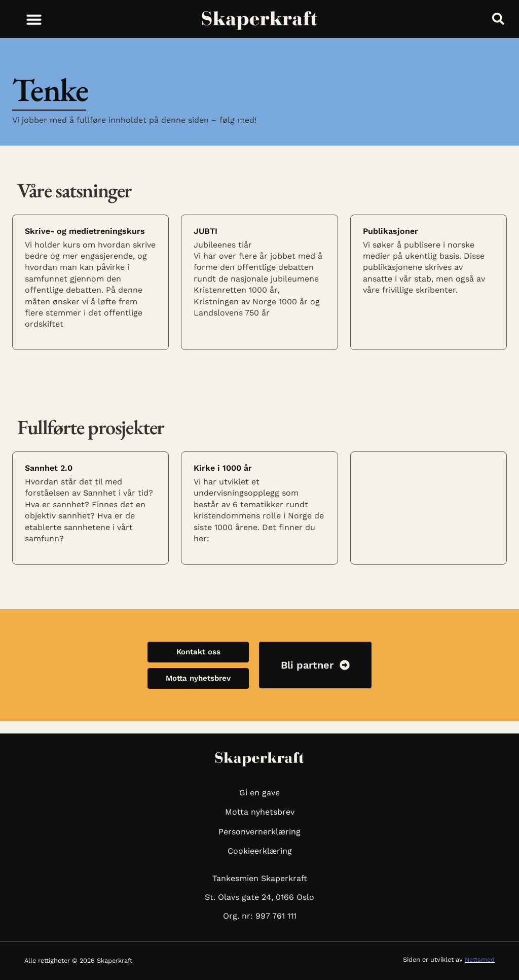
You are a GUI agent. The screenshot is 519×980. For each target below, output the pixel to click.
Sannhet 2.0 (49, 468)
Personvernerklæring (259, 832)
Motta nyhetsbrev (260, 812)
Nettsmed (480, 959)
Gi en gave (259, 793)
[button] (34, 19)
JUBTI (206, 231)
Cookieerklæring (260, 851)
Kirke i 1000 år (223, 468)
